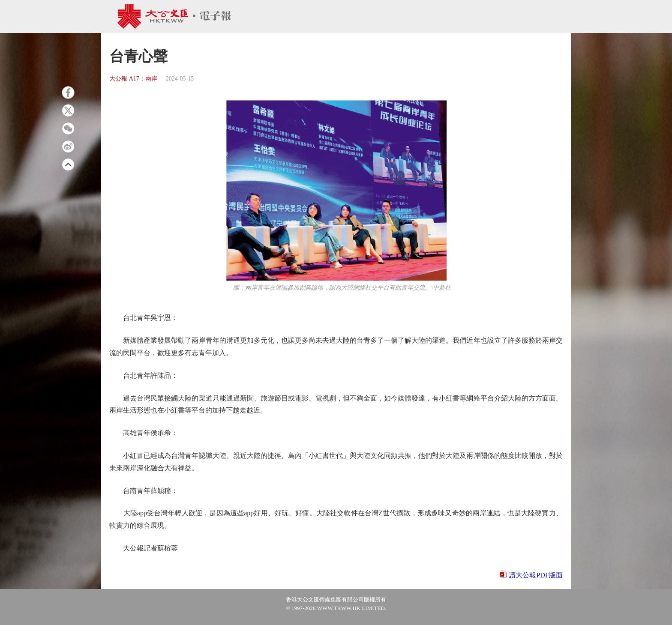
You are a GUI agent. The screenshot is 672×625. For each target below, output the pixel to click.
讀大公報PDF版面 (535, 575)
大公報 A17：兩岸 (133, 79)
